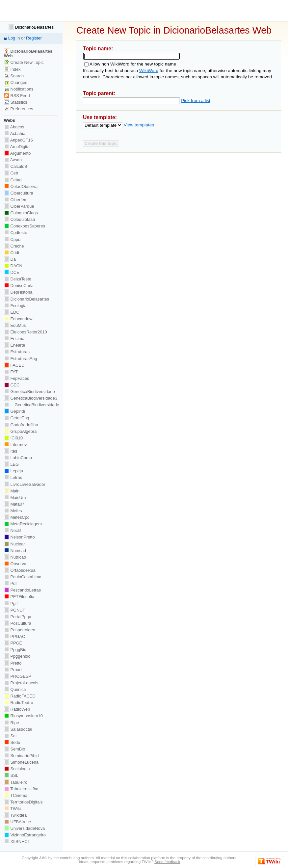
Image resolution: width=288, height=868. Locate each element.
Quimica (15, 689)
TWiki (12, 809)
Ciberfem (16, 200)
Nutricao (15, 557)
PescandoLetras (22, 590)
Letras (13, 477)
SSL (11, 775)
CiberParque (19, 206)
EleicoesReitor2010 (26, 332)
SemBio (14, 749)
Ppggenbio (17, 656)
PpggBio (15, 650)
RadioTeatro (19, 703)
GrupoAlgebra (20, 431)
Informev (15, 445)
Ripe (12, 723)
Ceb (11, 173)
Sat (10, 736)
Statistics (16, 102)
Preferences (19, 109)
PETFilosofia (19, 597)
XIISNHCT (17, 842)
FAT (11, 372)
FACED (14, 365)
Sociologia (17, 769)
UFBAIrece (17, 822)
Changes (16, 82)
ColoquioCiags (21, 213)
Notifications (19, 89)
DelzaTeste (18, 279)
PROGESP (18, 676)
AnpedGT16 (18, 140)
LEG (11, 464)
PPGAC (14, 636)
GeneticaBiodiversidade (29, 392)
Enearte (15, 345)
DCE (12, 272)
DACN (13, 266)
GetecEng (17, 418)
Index (12, 69)
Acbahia (15, 133)
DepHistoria (18, 292)
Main (12, 491)
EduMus (15, 325)
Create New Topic (24, 62)
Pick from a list (196, 101)
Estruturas (17, 352)
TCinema (16, 795)
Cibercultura (19, 193)
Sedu (12, 742)
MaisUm (15, 498)
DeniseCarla (19, 286)
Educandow (18, 319)
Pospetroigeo (20, 630)
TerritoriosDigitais (23, 802)
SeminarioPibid (21, 756)
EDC (12, 312)
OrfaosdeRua (20, 570)
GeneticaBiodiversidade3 (31, 398)
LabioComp (18, 458)
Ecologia (15, 306)
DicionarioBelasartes (31, 27)
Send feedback (167, 862)
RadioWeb (17, 709)
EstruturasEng (21, 359)
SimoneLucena (21, 762)
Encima (14, 339)
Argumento (17, 153)
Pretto (13, 663)
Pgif (11, 604)
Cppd (12, 239)
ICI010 (13, 438)
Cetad (13, 180)
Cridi (12, 253)
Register (34, 38)
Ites (11, 451)
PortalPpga (18, 617)
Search (14, 76)
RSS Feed (17, 96)
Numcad (15, 551)
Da (10, 259)
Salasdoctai (18, 729)
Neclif (13, 530)
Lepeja (13, 471)
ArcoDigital (17, 147)
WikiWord (149, 71)
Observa (15, 564)
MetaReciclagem (23, 524)
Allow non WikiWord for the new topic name (133, 64)
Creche (14, 246)
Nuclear (14, 544)
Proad (13, 670)
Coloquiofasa (19, 219)
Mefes (13, 511)
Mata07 (14, 504)
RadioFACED (20, 696)
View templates (139, 125)
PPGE (13, 643)
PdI (10, 583)
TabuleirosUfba (21, 789)
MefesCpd (17, 517)
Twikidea (15, 815)
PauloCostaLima (23, 577)
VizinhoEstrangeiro (25, 835)
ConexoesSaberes (25, 226)
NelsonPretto (19, 537)
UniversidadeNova (24, 828)
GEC (12, 385)
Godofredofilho (21, 425)
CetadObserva (21, 186)
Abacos (14, 127)
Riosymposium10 (23, 716)
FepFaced (17, 378)
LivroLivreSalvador (25, 484)
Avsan (13, 160)
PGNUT (14, 610)
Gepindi (14, 411)
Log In (14, 38)
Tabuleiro (16, 782)
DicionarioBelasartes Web (28, 53)
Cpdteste (16, 233)
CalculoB (16, 166)
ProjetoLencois (21, 683)
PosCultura (18, 623)
